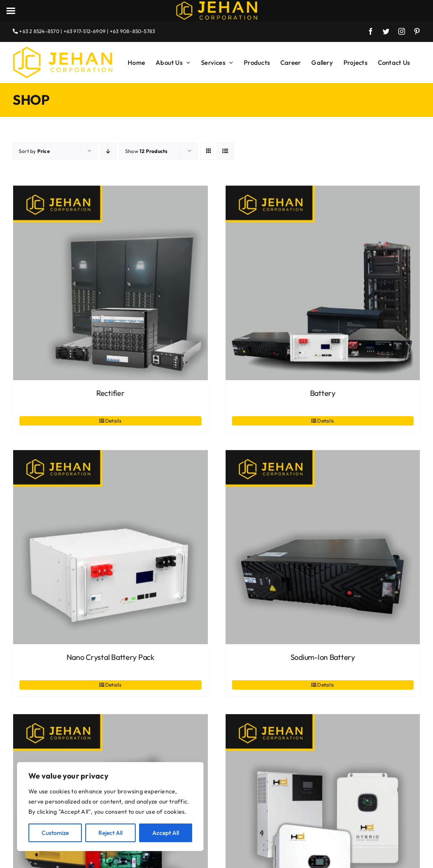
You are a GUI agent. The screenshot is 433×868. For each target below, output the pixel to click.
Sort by (34, 151)
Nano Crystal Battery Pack (110, 657)
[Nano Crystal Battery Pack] (110, 547)
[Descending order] (108, 151)
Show (147, 151)
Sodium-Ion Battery (323, 657)
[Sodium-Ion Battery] (323, 547)
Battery (323, 393)
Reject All (110, 833)
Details (113, 421)
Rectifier (110, 393)
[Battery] (323, 283)
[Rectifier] (110, 283)
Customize (55, 833)
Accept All (166, 833)
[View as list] (225, 151)
